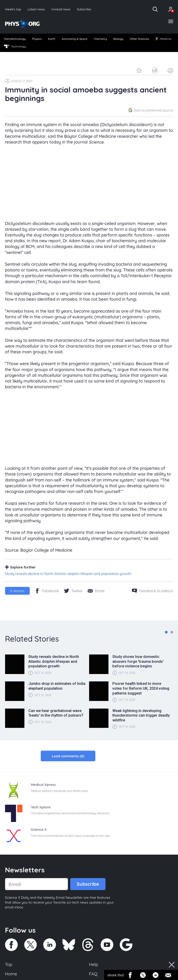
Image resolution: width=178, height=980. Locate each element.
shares (17, 591)
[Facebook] (47, 591)
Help (94, 964)
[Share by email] (96, 591)
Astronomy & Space (74, 39)
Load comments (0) (68, 756)
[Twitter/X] (73, 591)
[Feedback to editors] (153, 591)
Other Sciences (140, 39)
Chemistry (101, 39)
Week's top (13, 9)
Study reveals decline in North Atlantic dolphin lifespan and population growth (68, 574)
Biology (118, 39)
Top (9, 964)
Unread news (61, 9)
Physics (37, 39)
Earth (52, 39)
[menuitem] (15, 39)
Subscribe (84, 9)
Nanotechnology (15, 39)
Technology (15, 46)
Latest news (36, 9)
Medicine (163, 39)
